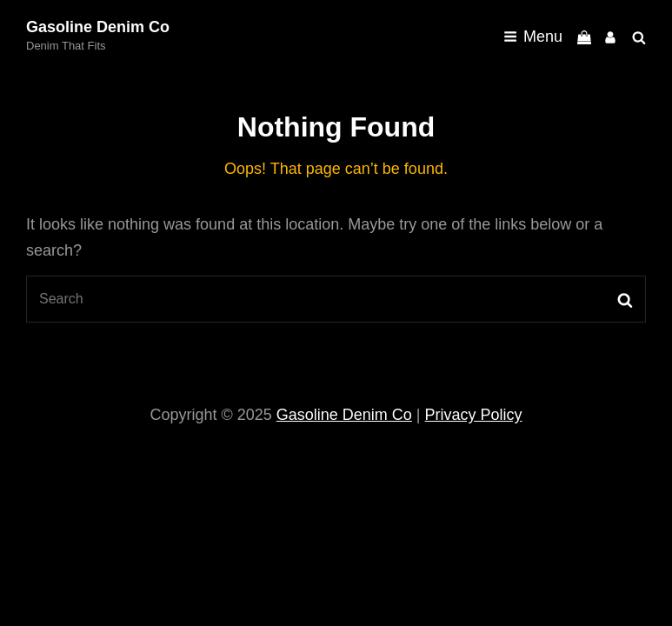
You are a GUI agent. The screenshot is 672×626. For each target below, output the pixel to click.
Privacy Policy (474, 415)
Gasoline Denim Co (98, 27)
